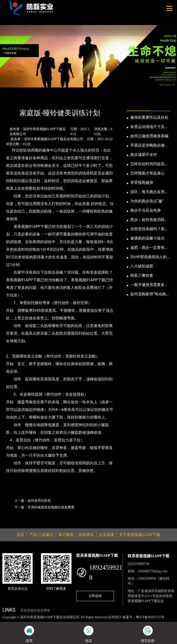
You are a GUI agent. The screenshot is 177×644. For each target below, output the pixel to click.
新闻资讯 (26, 100)
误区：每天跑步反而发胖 (149, 192)
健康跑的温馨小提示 (147, 238)
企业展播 (106, 535)
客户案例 (66, 535)
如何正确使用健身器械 (149, 136)
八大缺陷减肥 (142, 266)
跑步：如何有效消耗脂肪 (149, 220)
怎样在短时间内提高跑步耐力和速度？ (149, 164)
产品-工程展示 (41, 535)
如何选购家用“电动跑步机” (150, 294)
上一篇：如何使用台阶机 (33, 501)
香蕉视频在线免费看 (35, 611)
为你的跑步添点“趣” (147, 201)
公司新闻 (45, 100)
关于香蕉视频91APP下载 (140, 535)
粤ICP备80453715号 (150, 617)
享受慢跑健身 (142, 182)
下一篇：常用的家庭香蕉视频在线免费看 (44, 507)
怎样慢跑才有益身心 (147, 173)
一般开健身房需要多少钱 (149, 285)
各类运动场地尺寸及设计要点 (149, 127)
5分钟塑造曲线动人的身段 (149, 257)
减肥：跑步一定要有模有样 (149, 248)
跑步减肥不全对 (144, 155)
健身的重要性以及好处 (149, 117)
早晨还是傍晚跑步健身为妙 (149, 146)
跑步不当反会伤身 (146, 210)
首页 (10, 100)
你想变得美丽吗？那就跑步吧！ (149, 229)
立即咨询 (95, 596)
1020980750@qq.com (153, 571)
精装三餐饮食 (142, 275)
